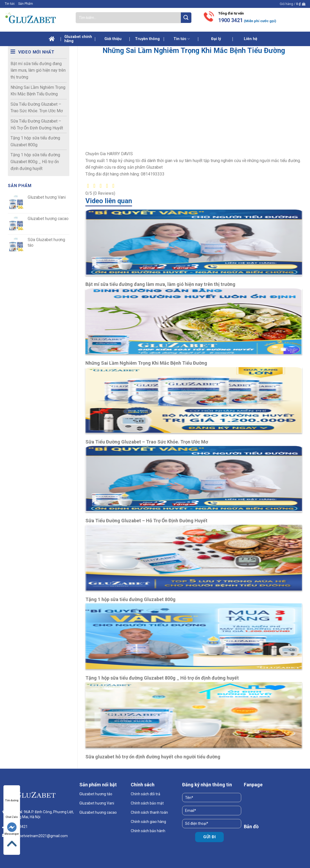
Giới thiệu (113, 39)
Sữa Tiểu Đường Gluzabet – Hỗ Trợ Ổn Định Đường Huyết (37, 125)
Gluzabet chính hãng (78, 39)
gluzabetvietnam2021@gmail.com (39, 836)
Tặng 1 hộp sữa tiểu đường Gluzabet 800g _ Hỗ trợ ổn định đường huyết (35, 162)
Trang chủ (52, 39)
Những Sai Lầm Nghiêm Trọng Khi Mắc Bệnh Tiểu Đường (38, 91)
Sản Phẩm (26, 4)
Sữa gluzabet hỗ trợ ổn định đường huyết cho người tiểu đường (153, 757)
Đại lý (216, 39)
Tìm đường (12, 795)
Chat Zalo (12, 812)
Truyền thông (147, 39)
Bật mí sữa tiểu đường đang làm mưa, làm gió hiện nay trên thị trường (38, 70)
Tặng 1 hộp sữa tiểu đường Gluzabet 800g (35, 141)
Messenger (12, 829)
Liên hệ (251, 39)
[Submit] (186, 18)
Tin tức (10, 4)
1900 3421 (231, 20)
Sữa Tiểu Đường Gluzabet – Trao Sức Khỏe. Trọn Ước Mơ (37, 108)
